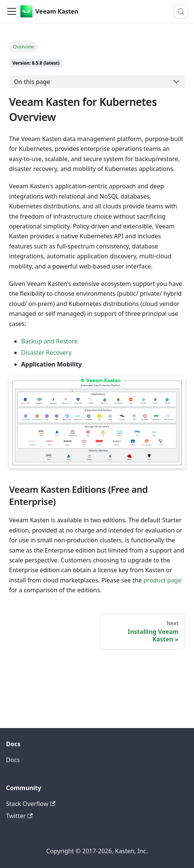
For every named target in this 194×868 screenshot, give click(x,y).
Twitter (19, 816)
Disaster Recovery (46, 352)
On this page (32, 82)
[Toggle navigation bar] (12, 11)
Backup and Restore (49, 341)
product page (162, 580)
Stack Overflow (31, 804)
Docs (13, 760)
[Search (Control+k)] (181, 11)
